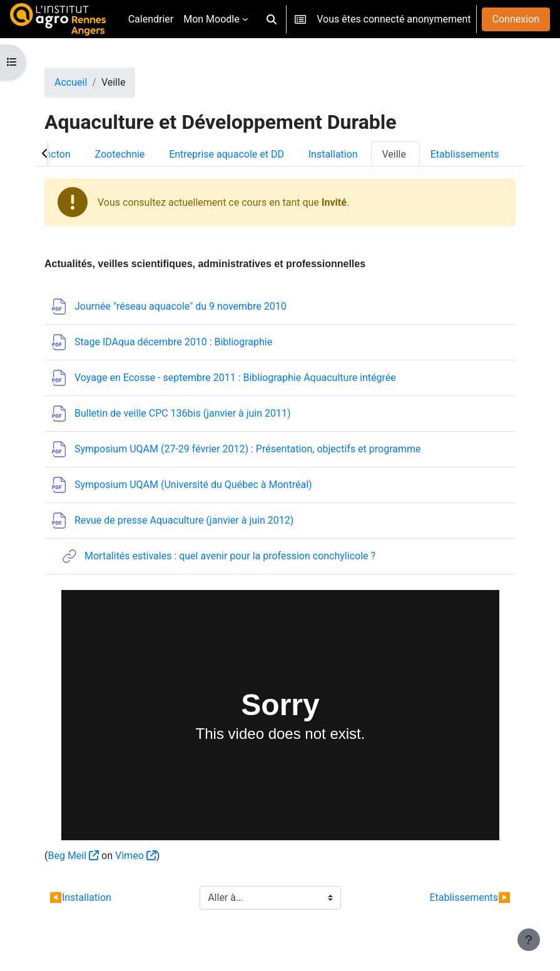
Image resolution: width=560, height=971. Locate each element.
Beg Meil (67, 856)
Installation (333, 154)
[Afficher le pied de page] (529, 940)
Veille (394, 154)
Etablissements (465, 154)
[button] (272, 19)
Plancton (51, 154)
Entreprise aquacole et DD (227, 154)
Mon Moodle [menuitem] (211, 19)
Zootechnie (120, 154)
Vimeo (130, 856)
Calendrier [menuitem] (151, 19)
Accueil (71, 82)
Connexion (516, 19)
